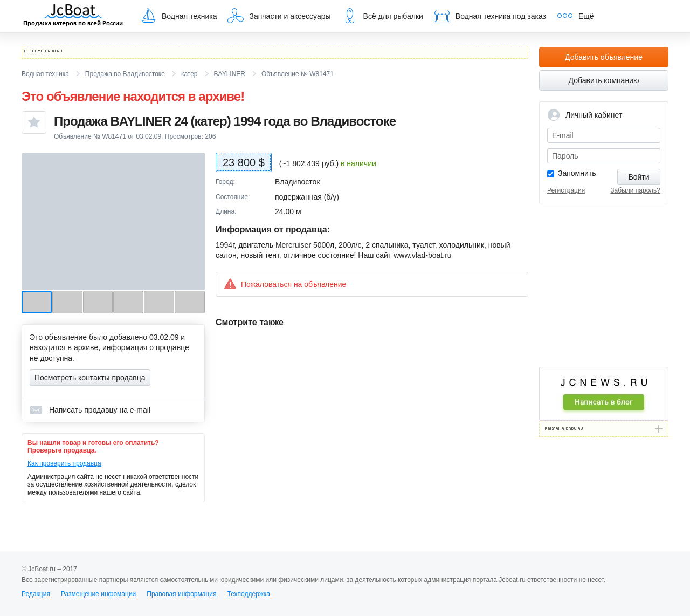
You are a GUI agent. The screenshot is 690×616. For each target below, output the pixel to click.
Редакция (36, 594)
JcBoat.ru (73, 16)
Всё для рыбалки (382, 16)
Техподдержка (249, 594)
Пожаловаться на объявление (285, 284)
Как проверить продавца (64, 463)
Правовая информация (181, 594)
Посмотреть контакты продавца (90, 378)
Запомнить (577, 173)
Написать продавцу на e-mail (90, 410)
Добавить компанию (604, 80)
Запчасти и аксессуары (279, 16)
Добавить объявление (604, 57)
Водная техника (178, 16)
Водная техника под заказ (490, 16)
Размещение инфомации (98, 594)
